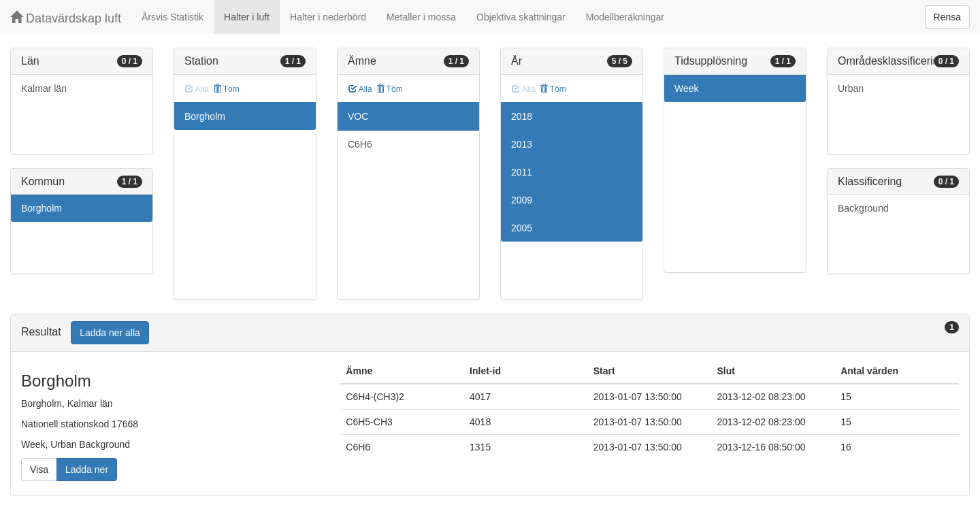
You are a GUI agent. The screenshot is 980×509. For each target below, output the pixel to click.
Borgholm (42, 208)
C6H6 (360, 144)
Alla (360, 89)
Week (687, 88)
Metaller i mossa (421, 17)
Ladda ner (87, 470)
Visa (39, 470)
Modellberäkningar (625, 17)
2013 (522, 144)
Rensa (947, 17)
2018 (522, 116)
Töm (226, 89)
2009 (522, 200)
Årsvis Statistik (173, 17)
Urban (851, 88)
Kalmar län (44, 88)
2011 (522, 172)
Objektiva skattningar (521, 17)
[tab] (490, 333)
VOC (358, 116)
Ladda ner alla (110, 333)
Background (863, 208)
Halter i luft (247, 17)
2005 (522, 228)
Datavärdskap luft (66, 18)
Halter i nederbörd (328, 17)
